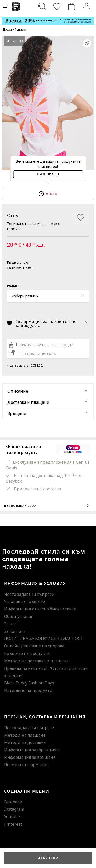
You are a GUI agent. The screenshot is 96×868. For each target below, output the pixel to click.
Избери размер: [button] (48, 296)
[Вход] (87, 6)
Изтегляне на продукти (28, 690)
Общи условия (19, 616)
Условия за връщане (24, 601)
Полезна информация (26, 765)
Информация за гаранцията (32, 750)
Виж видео (48, 174)
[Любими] (57, 6)
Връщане (17, 413)
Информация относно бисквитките (40, 609)
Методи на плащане (25, 735)
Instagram (14, 809)
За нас (10, 624)
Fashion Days (19, 268)
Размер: (14, 286)
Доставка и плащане (28, 402)
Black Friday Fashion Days (29, 683)
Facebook (13, 802)
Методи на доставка (25, 742)
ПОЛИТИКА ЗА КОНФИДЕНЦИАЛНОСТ (44, 638)
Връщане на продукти (27, 653)
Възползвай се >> (48, 506)
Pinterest (13, 824)
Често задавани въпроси (29, 594)
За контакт (15, 631)
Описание (18, 391)
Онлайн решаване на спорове (34, 646)
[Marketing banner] (48, 18)
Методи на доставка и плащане (36, 661)
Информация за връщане (30, 757)
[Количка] (72, 6)
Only (13, 215)
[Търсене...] (42, 6)
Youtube (12, 817)
